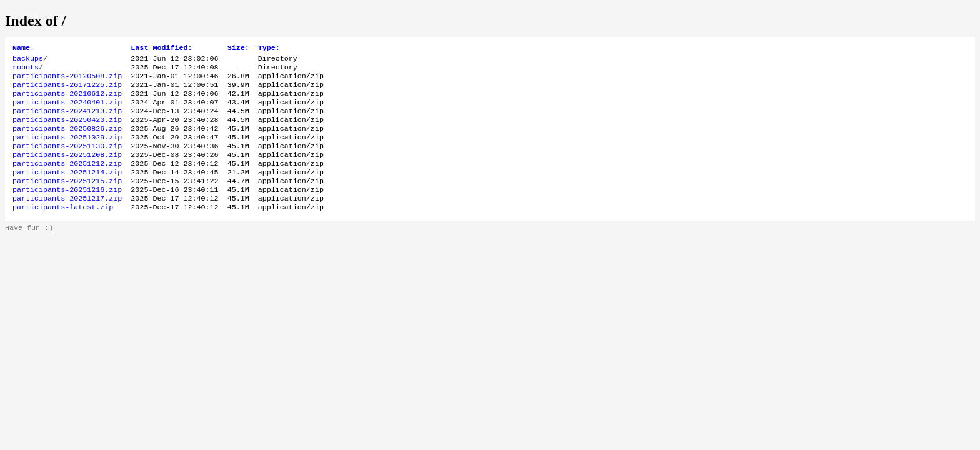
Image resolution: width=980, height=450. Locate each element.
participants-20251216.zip (67, 211)
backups (28, 61)
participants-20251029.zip (67, 151)
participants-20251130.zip (67, 161)
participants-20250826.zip (67, 141)
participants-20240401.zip (67, 111)
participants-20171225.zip (67, 91)
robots (26, 71)
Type (269, 49)
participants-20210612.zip (67, 101)
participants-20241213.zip (67, 121)
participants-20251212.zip (67, 181)
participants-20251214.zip (67, 191)
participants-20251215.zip (67, 201)
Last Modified (161, 49)
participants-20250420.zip (67, 131)
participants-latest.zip (63, 231)
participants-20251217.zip (67, 221)
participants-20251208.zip (67, 171)
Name (23, 49)
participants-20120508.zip (67, 81)
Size (238, 49)
